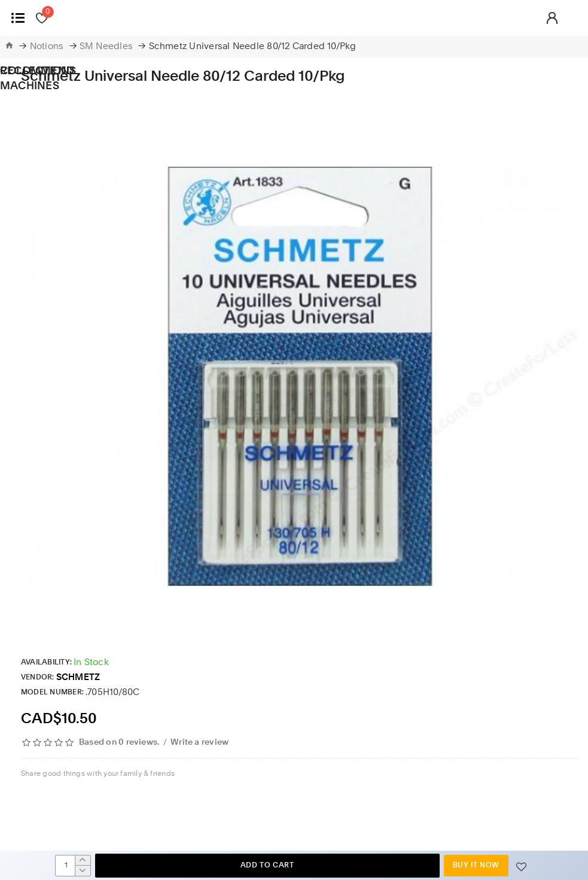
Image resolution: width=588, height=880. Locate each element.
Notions (47, 47)
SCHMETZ (78, 678)
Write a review (199, 742)
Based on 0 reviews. (119, 742)
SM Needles (106, 47)
